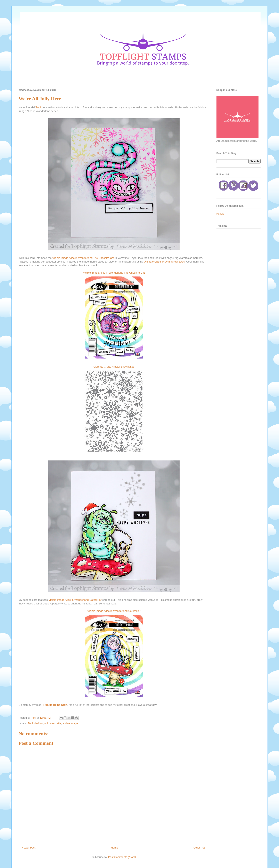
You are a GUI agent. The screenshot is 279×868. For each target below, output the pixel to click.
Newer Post (29, 848)
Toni (38, 107)
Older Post (200, 848)
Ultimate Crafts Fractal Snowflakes (164, 262)
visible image (70, 723)
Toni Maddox (35, 723)
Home (114, 848)
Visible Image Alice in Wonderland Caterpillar (75, 600)
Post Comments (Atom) (122, 857)
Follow (220, 214)
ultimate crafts (53, 723)
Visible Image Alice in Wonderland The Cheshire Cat (83, 258)
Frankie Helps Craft (55, 705)
